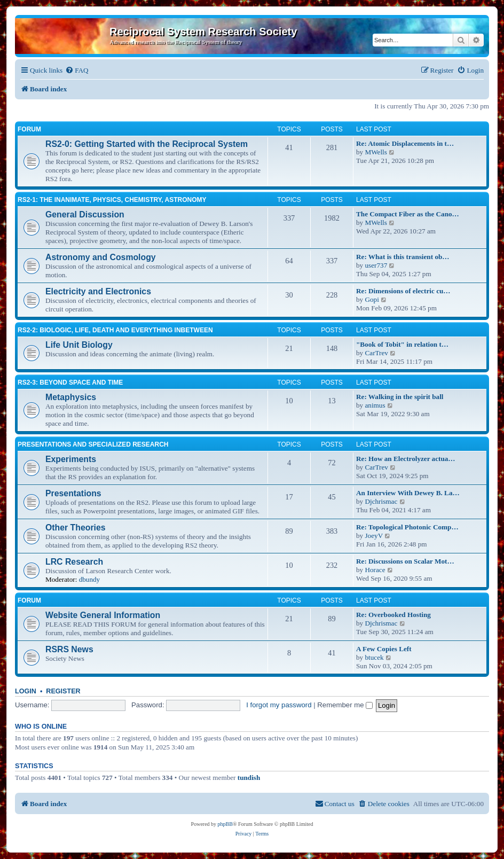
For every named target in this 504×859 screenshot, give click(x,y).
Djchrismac (381, 501)
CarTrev (376, 353)
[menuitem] (77, 70)
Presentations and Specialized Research (93, 444)
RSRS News (69, 649)
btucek (374, 657)
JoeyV (374, 536)
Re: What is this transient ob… (403, 257)
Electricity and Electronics (98, 291)
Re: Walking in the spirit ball (400, 397)
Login (26, 691)
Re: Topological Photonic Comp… (407, 527)
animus (375, 405)
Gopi (372, 299)
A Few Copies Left (384, 649)
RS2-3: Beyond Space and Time (70, 382)
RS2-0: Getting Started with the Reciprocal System (147, 144)
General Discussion (85, 214)
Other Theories (76, 528)
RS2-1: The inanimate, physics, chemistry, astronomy (112, 200)
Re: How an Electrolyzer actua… (406, 459)
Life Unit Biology (79, 345)
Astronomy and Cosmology (101, 257)
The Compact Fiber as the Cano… (408, 214)
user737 (376, 265)
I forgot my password (279, 705)
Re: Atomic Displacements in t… (405, 143)
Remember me (345, 705)
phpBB (225, 824)
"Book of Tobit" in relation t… (402, 344)
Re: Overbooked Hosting (393, 615)
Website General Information (103, 615)
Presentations (73, 493)
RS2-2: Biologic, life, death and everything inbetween (115, 330)
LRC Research (74, 562)
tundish (249, 778)
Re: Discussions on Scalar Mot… (405, 561)
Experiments (71, 459)
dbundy (90, 579)
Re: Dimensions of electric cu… (403, 291)
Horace (375, 570)
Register (63, 691)
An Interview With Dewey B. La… (408, 493)
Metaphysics (71, 397)
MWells (376, 152)
